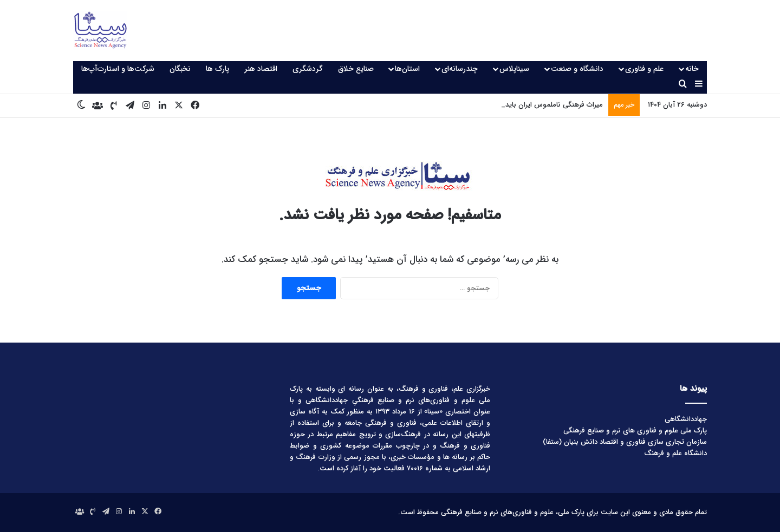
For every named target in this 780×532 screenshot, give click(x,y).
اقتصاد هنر (261, 69)
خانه (692, 69)
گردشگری (308, 69)
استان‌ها (407, 69)
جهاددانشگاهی (686, 419)
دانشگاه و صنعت (577, 69)
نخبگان (180, 69)
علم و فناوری (644, 69)
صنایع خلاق (356, 69)
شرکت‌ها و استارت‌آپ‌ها (118, 69)
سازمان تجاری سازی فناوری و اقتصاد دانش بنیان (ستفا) (625, 442)
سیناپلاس (514, 69)
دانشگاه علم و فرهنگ (675, 453)
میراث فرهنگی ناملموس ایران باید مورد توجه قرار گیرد (525, 105)
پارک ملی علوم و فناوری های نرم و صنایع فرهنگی (635, 431)
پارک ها (217, 69)
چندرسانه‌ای (460, 69)
